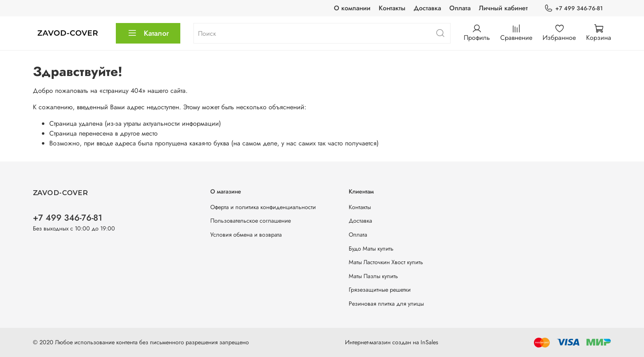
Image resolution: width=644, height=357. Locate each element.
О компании (352, 8)
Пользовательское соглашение (251, 221)
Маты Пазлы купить (373, 276)
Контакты (392, 8)
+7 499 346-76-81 (574, 8)
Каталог (148, 33)
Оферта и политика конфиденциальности (263, 207)
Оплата (460, 8)
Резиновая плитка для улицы (386, 304)
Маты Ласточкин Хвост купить (386, 262)
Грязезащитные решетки (380, 290)
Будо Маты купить (371, 249)
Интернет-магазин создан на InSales (392, 342)
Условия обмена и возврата (246, 235)
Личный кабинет (503, 8)
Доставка (427, 8)
